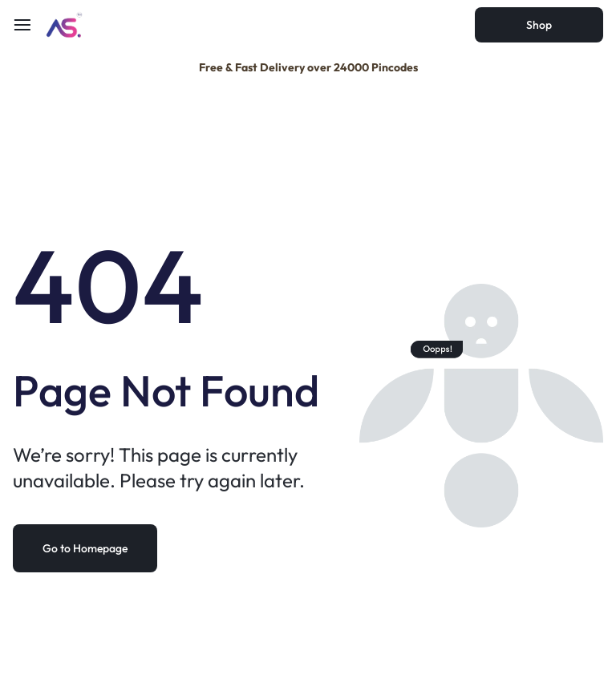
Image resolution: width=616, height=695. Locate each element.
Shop (539, 25)
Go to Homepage (85, 548)
